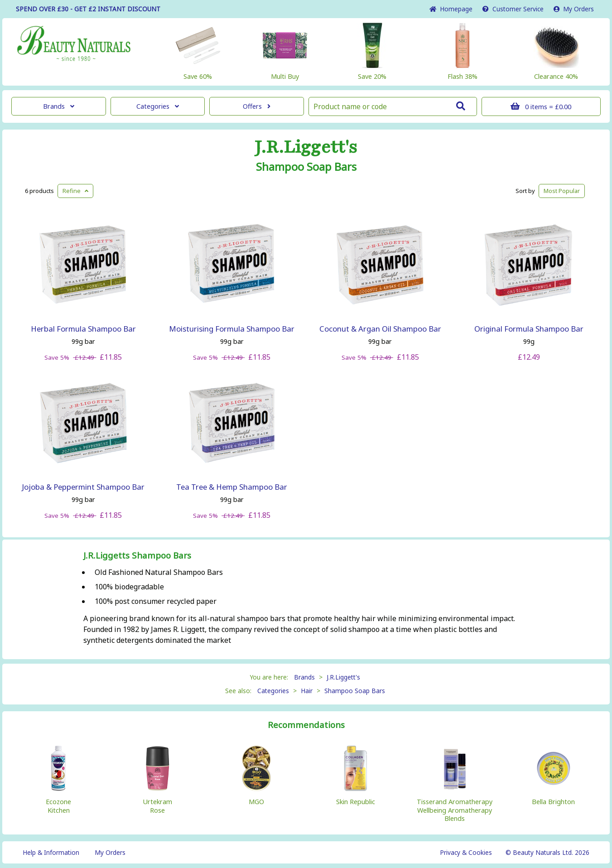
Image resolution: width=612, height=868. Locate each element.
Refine (75, 191)
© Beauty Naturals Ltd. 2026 (547, 852)
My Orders (574, 9)
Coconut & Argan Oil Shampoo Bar (380, 329)
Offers (257, 106)
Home (451, 9)
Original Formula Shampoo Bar (529, 329)
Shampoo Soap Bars (306, 167)
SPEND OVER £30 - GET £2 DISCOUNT (88, 9)
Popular (562, 191)
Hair (307, 691)
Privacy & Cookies (466, 852)
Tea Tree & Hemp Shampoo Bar (232, 487)
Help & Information (51, 852)
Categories (158, 106)
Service (513, 9)
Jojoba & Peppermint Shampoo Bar (83, 487)
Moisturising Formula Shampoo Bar (232, 329)
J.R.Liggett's (306, 147)
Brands (59, 106)
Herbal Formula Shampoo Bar (83, 329)
